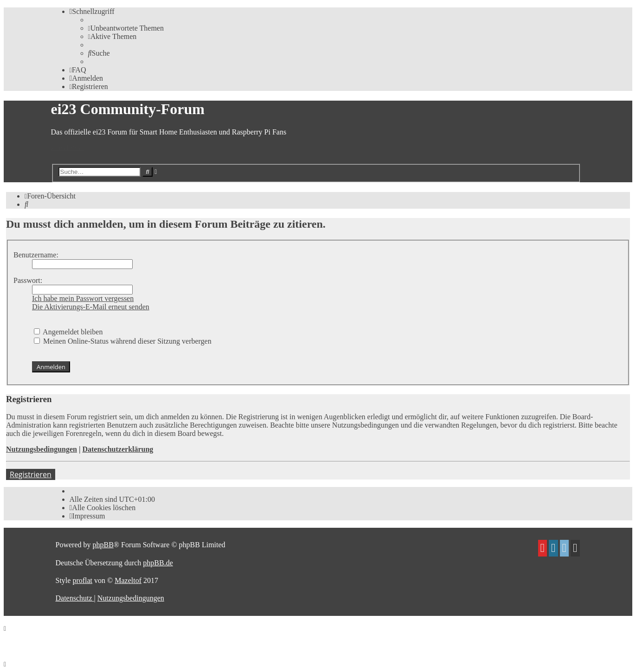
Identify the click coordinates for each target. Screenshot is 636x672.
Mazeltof (128, 580)
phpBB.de (158, 563)
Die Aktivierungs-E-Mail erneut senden (91, 307)
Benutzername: (36, 255)
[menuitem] (126, 28)
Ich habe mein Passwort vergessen (83, 298)
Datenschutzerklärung (118, 449)
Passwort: (28, 280)
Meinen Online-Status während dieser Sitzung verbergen (123, 341)
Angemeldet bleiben (68, 332)
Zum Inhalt (68, 148)
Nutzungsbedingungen (42, 449)
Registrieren (31, 474)
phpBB (103, 545)
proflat (82, 580)
